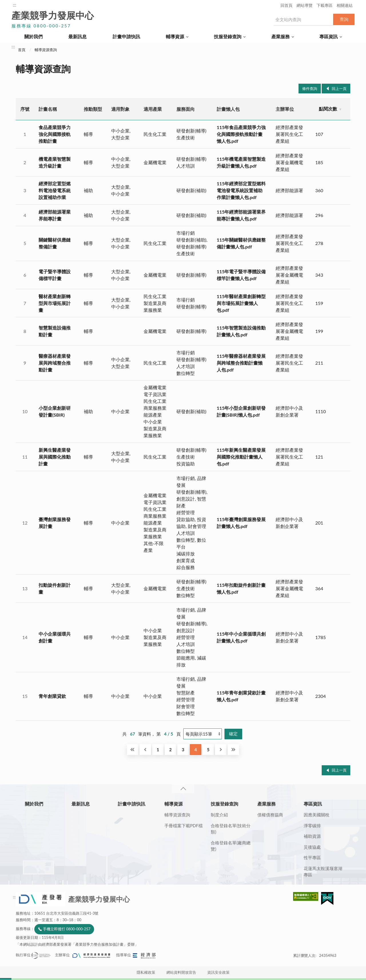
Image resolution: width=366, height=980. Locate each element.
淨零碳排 (312, 826)
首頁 (22, 50)
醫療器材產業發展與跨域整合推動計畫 (55, 363)
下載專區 (325, 5)
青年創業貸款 (52, 696)
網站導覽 (305, 5)
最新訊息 (77, 36)
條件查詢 (310, 89)
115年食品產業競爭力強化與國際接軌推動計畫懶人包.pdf (241, 134)
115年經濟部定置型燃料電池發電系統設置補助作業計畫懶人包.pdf (241, 190)
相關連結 (345, 5)
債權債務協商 (270, 815)
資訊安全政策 (218, 972)
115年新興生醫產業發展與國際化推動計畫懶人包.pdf (241, 457)
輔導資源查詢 (46, 50)
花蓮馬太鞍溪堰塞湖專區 (323, 872)
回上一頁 (339, 89)
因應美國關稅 (317, 815)
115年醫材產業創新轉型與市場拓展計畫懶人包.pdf (241, 303)
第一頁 (133, 750)
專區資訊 (329, 36)
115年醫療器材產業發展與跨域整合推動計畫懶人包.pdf (241, 363)
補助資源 (312, 836)
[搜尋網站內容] (303, 19)
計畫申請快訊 (126, 36)
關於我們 (33, 36)
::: (15, 5)
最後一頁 (233, 750)
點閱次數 (328, 109)
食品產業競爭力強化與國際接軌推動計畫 (55, 134)
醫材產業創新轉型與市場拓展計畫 (55, 303)
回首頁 (287, 5)
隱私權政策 (146, 972)
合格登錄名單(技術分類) (231, 829)
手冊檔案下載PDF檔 (184, 826)
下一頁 (221, 750)
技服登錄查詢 (228, 36)
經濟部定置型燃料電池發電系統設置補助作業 (55, 190)
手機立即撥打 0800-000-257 (67, 929)
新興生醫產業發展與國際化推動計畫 (55, 457)
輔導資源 (175, 36)
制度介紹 (219, 815)
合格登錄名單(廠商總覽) (231, 846)
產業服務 (281, 36)
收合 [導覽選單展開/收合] (183, 789)
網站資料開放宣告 (181, 972)
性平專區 (312, 857)
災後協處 (312, 847)
